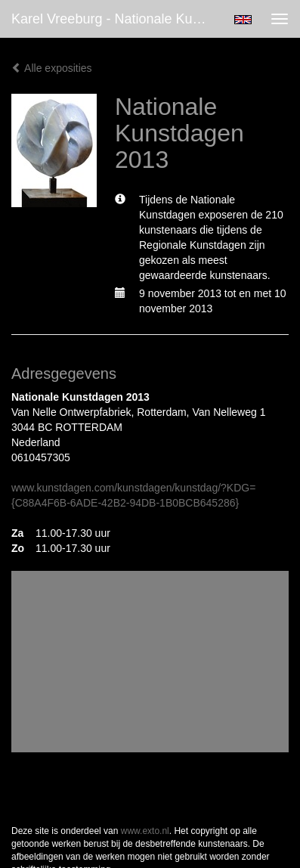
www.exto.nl (145, 831)
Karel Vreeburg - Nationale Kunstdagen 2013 (114, 19)
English (243, 20)
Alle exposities (52, 68)
